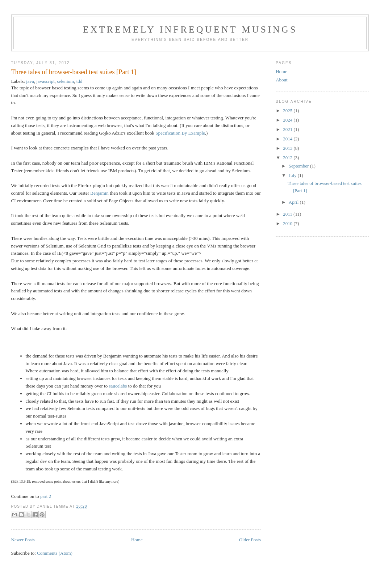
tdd (80, 81)
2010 (288, 223)
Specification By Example (180, 133)
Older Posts (250, 540)
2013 (288, 148)
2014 (288, 139)
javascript (45, 81)
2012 (288, 158)
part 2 (46, 496)
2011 (288, 214)
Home (137, 540)
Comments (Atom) (55, 553)
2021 (288, 129)
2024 (288, 120)
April (294, 202)
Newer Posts (23, 540)
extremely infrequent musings (190, 29)
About (282, 80)
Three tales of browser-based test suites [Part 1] (74, 72)
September (299, 166)
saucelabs (118, 386)
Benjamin (99, 193)
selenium (65, 81)
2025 (288, 111)
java (30, 81)
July (293, 175)
